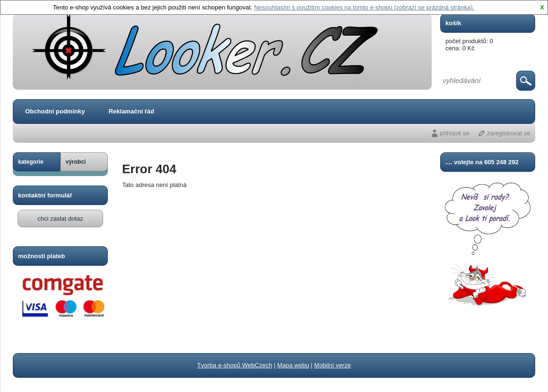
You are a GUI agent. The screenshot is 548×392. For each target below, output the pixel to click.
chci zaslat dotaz (60, 219)
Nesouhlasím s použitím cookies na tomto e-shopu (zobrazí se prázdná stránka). (364, 7)
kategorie (31, 162)
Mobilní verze (333, 365)
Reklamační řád (132, 111)
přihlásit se (454, 133)
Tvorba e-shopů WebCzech (235, 365)
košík (453, 23)
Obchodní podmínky (55, 111)
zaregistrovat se (509, 133)
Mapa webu (293, 365)
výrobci (76, 162)
